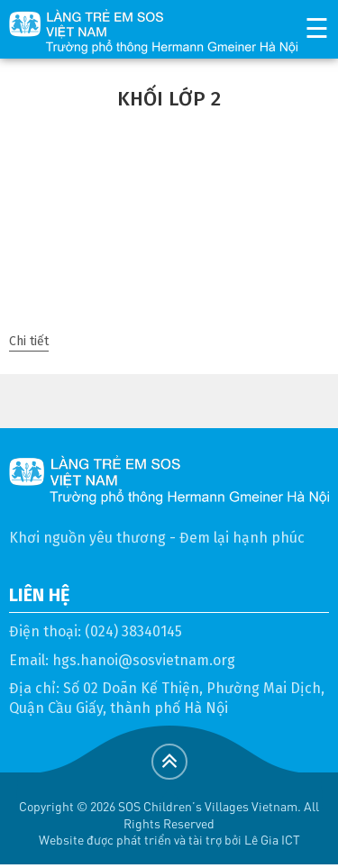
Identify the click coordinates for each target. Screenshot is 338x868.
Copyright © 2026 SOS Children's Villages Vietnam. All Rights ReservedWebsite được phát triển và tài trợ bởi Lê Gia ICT (169, 823)
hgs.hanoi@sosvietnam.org (144, 660)
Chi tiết (29, 341)
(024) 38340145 (133, 631)
